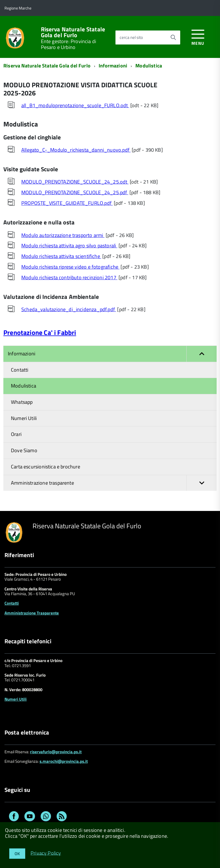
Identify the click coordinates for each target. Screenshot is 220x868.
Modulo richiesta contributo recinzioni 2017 (69, 277)
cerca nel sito (131, 37)
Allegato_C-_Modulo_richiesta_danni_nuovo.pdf (76, 150)
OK (17, 854)
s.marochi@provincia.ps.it (64, 761)
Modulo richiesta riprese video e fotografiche (70, 267)
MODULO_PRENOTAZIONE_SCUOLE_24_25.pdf (75, 192)
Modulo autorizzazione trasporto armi (63, 235)
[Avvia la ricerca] (173, 37)
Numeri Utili (24, 418)
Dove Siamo (24, 450)
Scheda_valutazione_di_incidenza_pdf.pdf (69, 309)
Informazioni (113, 66)
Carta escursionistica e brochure (46, 467)
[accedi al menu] (198, 37)
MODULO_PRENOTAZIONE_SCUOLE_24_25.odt (75, 182)
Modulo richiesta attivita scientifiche (61, 256)
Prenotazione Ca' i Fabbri (40, 332)
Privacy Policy (46, 853)
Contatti (20, 370)
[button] (202, 354)
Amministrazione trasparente (114, 483)
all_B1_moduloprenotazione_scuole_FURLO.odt (75, 105)
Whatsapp (22, 402)
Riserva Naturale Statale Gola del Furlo (73, 32)
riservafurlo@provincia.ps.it (56, 752)
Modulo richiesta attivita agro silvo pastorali (69, 246)
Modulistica (149, 66)
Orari (16, 434)
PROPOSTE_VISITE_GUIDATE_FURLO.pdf (67, 203)
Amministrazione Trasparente (32, 613)
